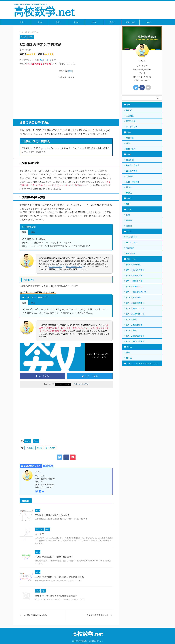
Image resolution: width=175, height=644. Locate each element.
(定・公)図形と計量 (134, 275)
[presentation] (108, 130)
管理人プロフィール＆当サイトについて (142, 363)
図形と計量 (131, 121)
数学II (58, 22)
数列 (128, 204)
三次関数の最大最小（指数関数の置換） (54, 557)
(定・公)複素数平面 (134, 325)
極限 (128, 215)
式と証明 (130, 160)
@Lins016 (46, 60)
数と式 (129, 110)
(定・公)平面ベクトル (135, 308)
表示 (70, 70)
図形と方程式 (132, 171)
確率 (128, 143)
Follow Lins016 (81, 384)
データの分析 (132, 127)
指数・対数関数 (133, 182)
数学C (112, 22)
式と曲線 (130, 248)
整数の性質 (131, 149)
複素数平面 (131, 253)
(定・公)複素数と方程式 (136, 292)
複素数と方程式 (133, 165)
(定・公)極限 (131, 330)
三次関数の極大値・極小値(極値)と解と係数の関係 (59, 577)
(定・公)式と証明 (133, 297)
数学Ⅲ (94, 22)
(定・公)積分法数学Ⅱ (135, 303)
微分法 (28, 441)
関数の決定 (50, 448)
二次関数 (130, 116)
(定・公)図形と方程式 (135, 270)
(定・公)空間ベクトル (135, 314)
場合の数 (130, 138)
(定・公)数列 (131, 319)
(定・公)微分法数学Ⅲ (135, 336)
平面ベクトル (132, 237)
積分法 (129, 193)
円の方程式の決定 (75, 266)
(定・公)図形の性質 (134, 286)
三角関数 (130, 176)
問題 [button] (24, 232)
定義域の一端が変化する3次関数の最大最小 (56, 596)
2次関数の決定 (57, 266)
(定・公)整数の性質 (134, 281)
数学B (76, 22)
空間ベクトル (132, 242)
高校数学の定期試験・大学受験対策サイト (88, 641)
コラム (129, 358)
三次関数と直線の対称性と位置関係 (52, 515)
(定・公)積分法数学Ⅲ (135, 341)
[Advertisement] (66, 97)
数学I (22, 22)
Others (149, 22)
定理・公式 (130, 22)
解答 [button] (33, 232)
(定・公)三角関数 (133, 264)
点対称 (39, 448)
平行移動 (29, 448)
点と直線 (39, 534)
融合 (128, 352)
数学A (40, 22)
